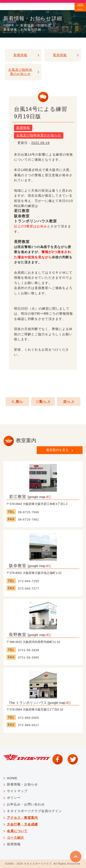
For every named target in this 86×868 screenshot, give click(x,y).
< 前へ (17, 401)
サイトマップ (17, 791)
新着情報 (23, 128)
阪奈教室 (18, 566)
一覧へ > (43, 401)
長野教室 (18, 635)
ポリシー (14, 798)
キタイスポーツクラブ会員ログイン (34, 811)
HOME (9, 25)
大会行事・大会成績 (22, 824)
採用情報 (14, 844)
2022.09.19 (40, 143)
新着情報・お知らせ (36, 25)
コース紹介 (15, 838)
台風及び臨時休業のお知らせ (39, 135)
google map (39, 497)
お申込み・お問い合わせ (26, 804)
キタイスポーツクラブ (38, 864)
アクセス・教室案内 (22, 818)
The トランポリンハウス (28, 703)
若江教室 (18, 497)
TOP (76, 857)
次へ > (69, 401)
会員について (17, 831)
